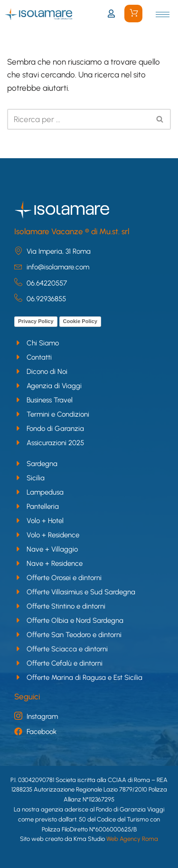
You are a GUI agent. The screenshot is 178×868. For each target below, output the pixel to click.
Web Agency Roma (132, 839)
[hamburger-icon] (163, 14)
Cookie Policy (80, 321)
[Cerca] (78, 119)
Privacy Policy (36, 321)
